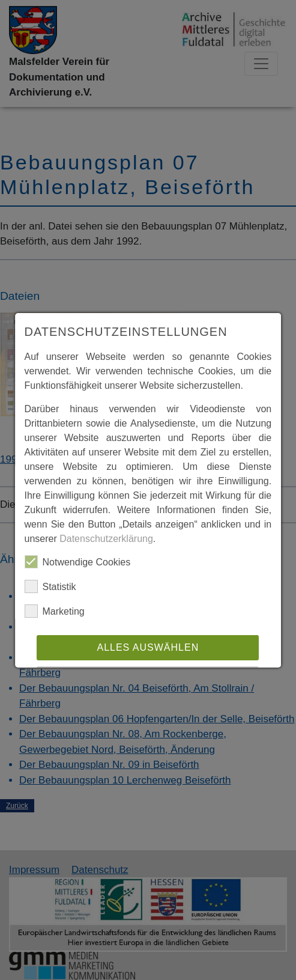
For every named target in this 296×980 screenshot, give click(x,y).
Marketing (55, 611)
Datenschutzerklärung (106, 539)
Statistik (50, 586)
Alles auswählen (148, 647)
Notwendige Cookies (78, 562)
